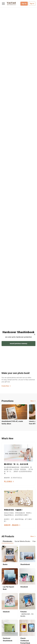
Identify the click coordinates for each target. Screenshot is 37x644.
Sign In (32, 4)
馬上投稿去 (9, 482)
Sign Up (24, 4)
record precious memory (19, 343)
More (33, 401)
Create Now (6, 386)
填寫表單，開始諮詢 (12, 525)
